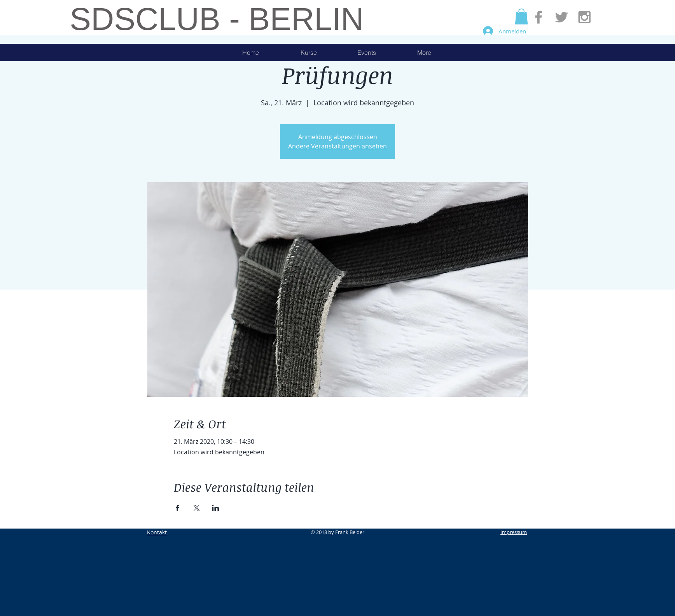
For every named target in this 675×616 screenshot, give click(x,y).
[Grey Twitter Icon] (561, 17)
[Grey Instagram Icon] (584, 17)
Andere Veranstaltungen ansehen (337, 146)
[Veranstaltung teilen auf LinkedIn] (216, 508)
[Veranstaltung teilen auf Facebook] (177, 508)
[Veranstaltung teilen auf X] (197, 508)
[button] (521, 17)
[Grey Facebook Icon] (539, 17)
